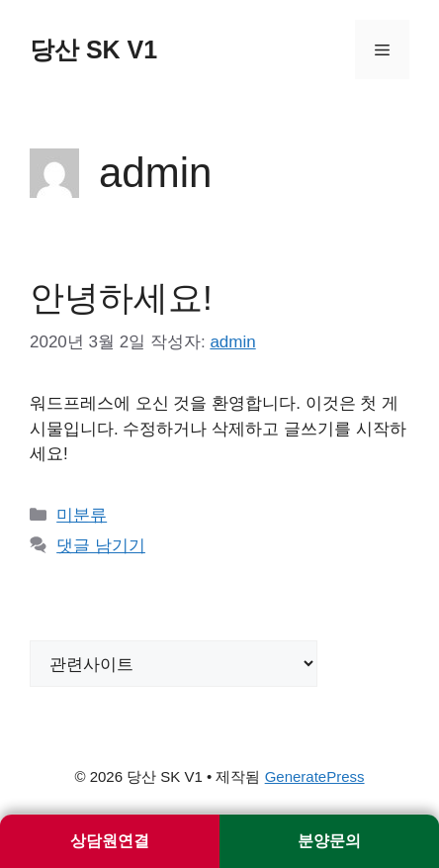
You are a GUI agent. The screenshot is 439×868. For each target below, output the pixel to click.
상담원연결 (110, 841)
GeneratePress (315, 776)
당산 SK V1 (93, 49)
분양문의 (329, 841)
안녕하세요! (121, 297)
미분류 (82, 515)
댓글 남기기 (101, 546)
